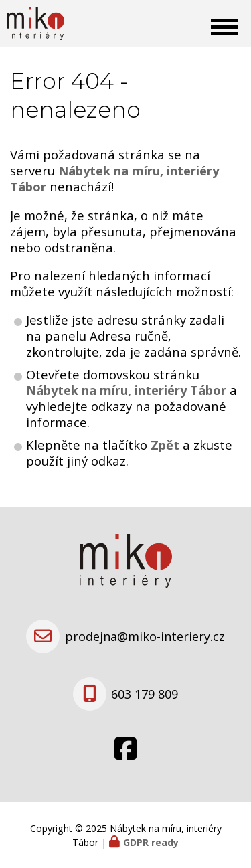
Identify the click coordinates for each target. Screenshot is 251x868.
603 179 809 (145, 694)
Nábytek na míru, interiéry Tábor (126, 390)
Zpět (165, 445)
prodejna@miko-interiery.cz (145, 636)
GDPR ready (151, 842)
